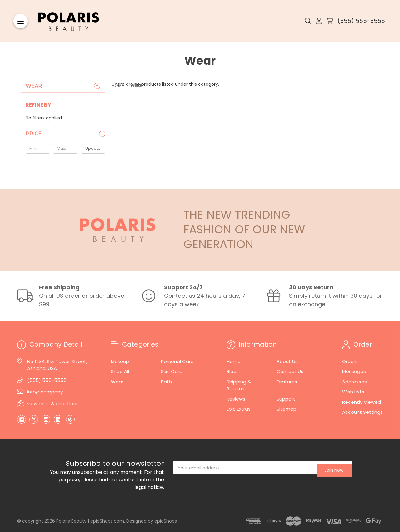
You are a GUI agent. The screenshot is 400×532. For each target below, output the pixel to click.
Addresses (355, 382)
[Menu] (21, 21)
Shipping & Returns (239, 385)
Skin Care (172, 371)
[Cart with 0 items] (330, 21)
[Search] (308, 21)
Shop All (120, 371)
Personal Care (177, 361)
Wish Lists (353, 392)
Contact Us (290, 371)
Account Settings (362, 412)
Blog (232, 371)
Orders (350, 361)
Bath (166, 382)
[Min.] (38, 149)
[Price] (65, 134)
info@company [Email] (45, 392)
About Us (287, 361)
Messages (354, 371)
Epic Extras (239, 409)
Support (286, 399)
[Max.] (65, 149)
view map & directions (53, 404)
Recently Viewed (362, 402)
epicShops (166, 521)
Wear (34, 86)
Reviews (236, 399)
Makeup (120, 361)
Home (234, 361)
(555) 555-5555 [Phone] (47, 380)
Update (93, 148)
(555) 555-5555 (361, 21)
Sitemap (287, 409)
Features (287, 382)
